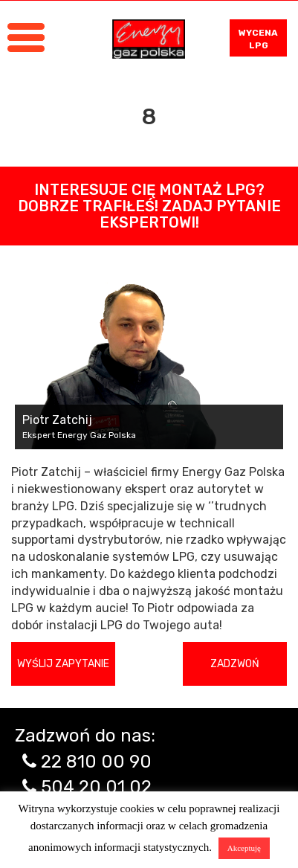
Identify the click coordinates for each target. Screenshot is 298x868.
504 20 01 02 (96, 787)
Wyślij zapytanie (63, 664)
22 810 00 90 (96, 762)
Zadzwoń (235, 664)
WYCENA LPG (258, 39)
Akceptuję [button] (244, 848)
